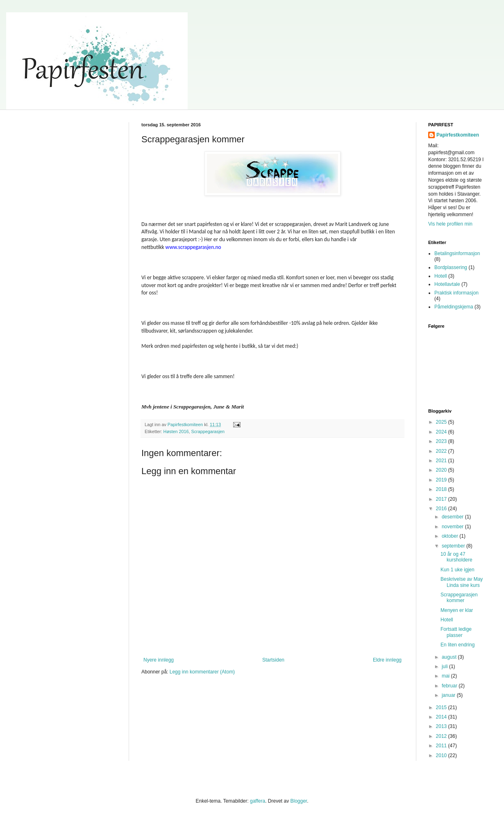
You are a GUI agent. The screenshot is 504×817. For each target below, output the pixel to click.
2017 (442, 499)
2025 (442, 422)
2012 (442, 736)
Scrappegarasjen (208, 431)
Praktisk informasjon (456, 293)
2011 (442, 746)
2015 (442, 707)
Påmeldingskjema (454, 307)
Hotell (441, 276)
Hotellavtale (447, 284)
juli (445, 666)
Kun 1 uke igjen (457, 570)
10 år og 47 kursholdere (456, 557)
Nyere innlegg (159, 660)
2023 (442, 441)
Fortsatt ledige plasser (456, 632)
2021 (442, 461)
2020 (442, 470)
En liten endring (457, 645)
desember (453, 517)
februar (450, 686)
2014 (442, 717)
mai (446, 676)
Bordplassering (451, 267)
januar (449, 695)
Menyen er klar (457, 610)
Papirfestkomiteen (458, 135)
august (450, 657)
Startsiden (273, 660)
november (453, 527)
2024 (442, 432)
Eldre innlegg (387, 660)
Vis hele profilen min (450, 224)
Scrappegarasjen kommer (459, 598)
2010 (442, 755)
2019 (442, 480)
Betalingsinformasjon (457, 253)
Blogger (299, 801)
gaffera (258, 801)
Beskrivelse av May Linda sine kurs (462, 582)
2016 (442, 509)
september (454, 546)
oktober (451, 536)
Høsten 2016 (176, 431)
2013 (442, 726)
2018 (442, 489)
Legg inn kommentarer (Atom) (202, 672)
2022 (442, 451)
